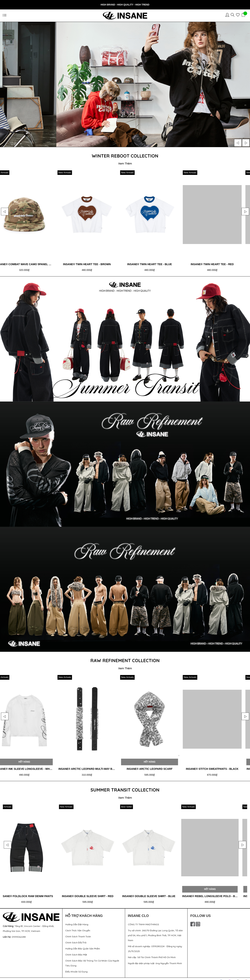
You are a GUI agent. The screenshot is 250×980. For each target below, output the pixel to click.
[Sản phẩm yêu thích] (239, 15)
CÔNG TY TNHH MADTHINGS (143, 921)
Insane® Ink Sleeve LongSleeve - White (94, 767)
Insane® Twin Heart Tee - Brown (152, 263)
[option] (125, 84)
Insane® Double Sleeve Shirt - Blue (213, 893)
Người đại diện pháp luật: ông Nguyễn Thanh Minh (155, 960)
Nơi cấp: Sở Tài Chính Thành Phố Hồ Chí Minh (152, 954)
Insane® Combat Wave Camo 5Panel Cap (92, 263)
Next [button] (246, 143)
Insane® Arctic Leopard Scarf (217, 767)
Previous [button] (238, 143)
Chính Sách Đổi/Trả (76, 939)
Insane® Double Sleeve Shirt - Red (153, 893)
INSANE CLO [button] (138, 912)
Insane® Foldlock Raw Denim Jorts (32, 893)
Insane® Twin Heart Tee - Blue (214, 263)
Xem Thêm (125, 164)
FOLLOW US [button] (201, 912)
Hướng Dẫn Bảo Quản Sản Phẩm (83, 945)
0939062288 (19, 933)
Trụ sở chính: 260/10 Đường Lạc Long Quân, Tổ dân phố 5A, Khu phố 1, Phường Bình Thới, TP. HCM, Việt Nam (155, 932)
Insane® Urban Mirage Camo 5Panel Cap (30, 263)
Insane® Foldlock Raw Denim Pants (93, 893)
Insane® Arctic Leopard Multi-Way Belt (156, 767)
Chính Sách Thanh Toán (78, 933)
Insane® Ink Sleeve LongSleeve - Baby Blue (35, 767)
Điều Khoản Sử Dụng (76, 968)
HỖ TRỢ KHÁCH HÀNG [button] (84, 912)
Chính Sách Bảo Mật (76, 951)
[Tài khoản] (228, 15)
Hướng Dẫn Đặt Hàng (77, 921)
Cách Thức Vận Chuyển (78, 927)
